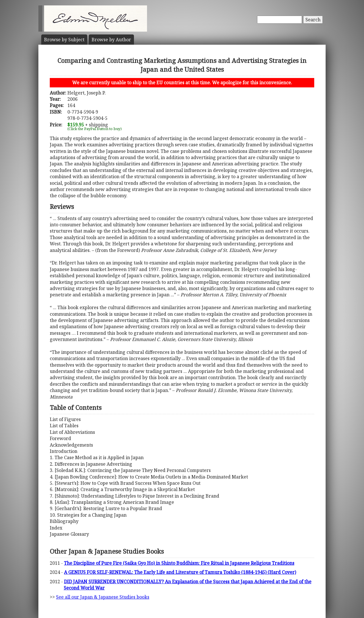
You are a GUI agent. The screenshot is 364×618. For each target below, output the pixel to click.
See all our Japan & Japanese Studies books (103, 597)
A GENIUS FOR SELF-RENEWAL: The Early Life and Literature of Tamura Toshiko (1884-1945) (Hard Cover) (180, 572)
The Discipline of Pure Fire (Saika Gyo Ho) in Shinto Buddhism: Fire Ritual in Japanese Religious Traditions (179, 563)
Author (111, 40)
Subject (64, 40)
